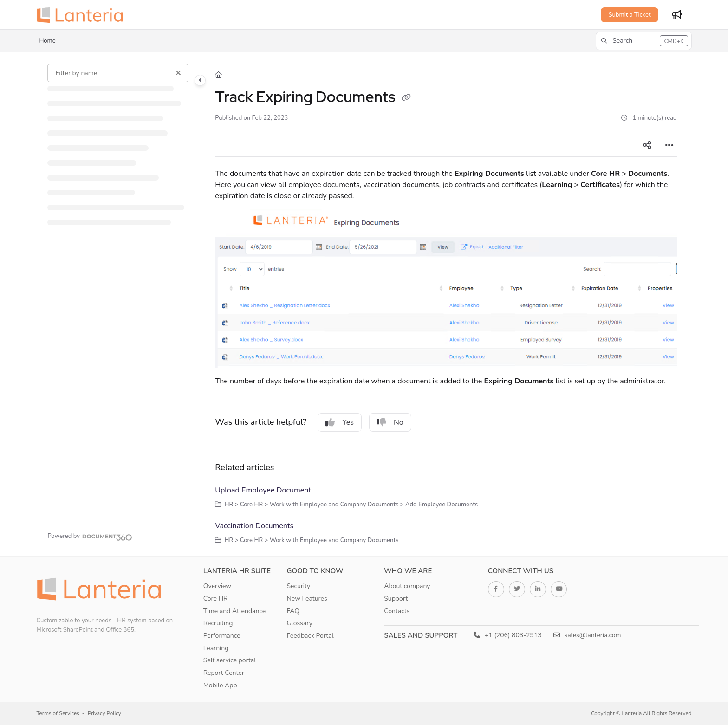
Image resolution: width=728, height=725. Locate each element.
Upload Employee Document (263, 490)
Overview (217, 586)
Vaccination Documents (254, 526)
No (390, 422)
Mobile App (220, 685)
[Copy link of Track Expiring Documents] (406, 98)
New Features (307, 599)
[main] (446, 304)
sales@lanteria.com (587, 635)
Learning (216, 648)
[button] (643, 41)
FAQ (293, 611)
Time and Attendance (235, 611)
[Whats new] (677, 15)
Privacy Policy (104, 713)
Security (298, 586)
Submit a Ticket (629, 15)
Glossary (299, 623)
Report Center (224, 673)
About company (407, 586)
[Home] (218, 75)
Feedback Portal (310, 636)
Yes (340, 422)
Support (396, 599)
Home (47, 41)
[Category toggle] (200, 80)
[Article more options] (669, 145)
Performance (222, 636)
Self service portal (230, 660)
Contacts (397, 611)
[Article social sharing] (647, 145)
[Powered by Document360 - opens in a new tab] (90, 536)
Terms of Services (58, 713)
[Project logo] (83, 15)
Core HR (216, 599)
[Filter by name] (118, 73)
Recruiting (218, 623)
